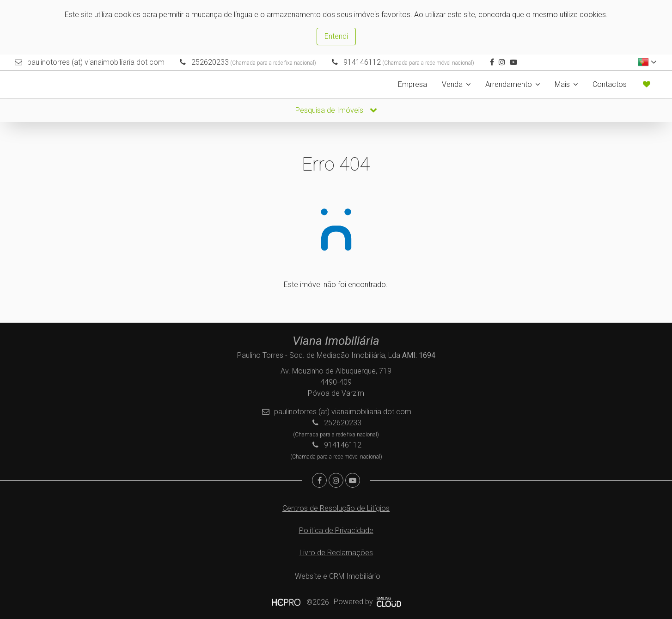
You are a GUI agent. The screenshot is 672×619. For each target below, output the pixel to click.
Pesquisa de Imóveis (336, 110)
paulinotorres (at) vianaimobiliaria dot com (96, 62)
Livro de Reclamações (336, 553)
